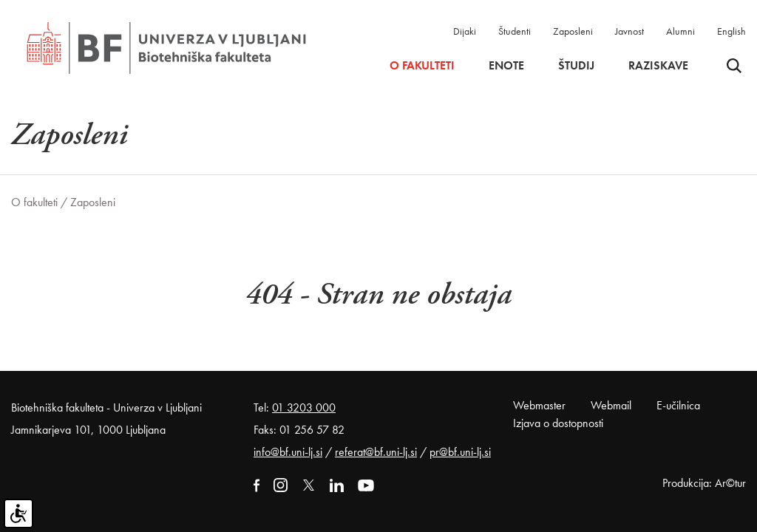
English (731, 31)
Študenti (515, 31)
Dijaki (465, 31)
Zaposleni (573, 31)
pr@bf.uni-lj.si (460, 452)
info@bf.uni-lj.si (288, 452)
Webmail (611, 405)
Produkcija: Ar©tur (704, 483)
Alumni (680, 31)
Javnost (629, 31)
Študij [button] (576, 66)
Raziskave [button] (658, 66)
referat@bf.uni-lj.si (376, 452)
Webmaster (539, 405)
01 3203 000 (304, 407)
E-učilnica (678, 405)
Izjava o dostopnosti (558, 423)
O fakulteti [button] (422, 66)
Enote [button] (506, 66)
